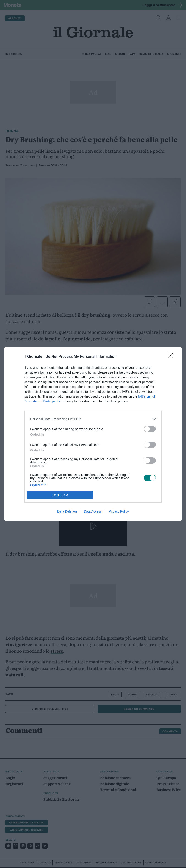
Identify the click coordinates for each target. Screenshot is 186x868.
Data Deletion (67, 511)
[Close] (172, 357)
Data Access (93, 511)
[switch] (150, 429)
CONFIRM (60, 495)
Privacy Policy (119, 511)
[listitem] (93, 419)
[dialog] (93, 434)
